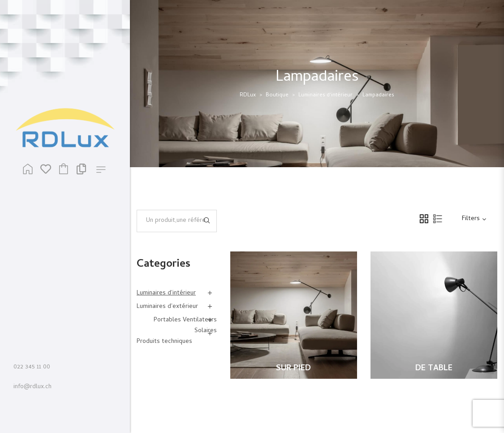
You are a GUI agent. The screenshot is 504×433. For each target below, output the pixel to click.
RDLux (248, 95)
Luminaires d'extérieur (167, 307)
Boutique (277, 95)
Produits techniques (164, 342)
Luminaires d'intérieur (325, 95)
